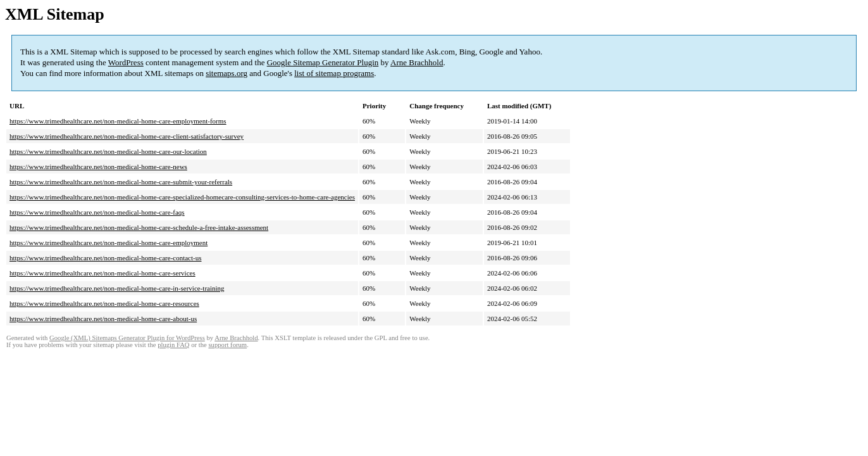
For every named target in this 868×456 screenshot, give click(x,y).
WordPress (126, 62)
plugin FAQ (173, 345)
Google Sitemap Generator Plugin (323, 62)
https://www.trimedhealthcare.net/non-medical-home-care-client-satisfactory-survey (127, 136)
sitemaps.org (226, 73)
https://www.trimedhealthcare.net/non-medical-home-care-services (102, 273)
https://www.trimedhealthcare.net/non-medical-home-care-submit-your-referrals (121, 182)
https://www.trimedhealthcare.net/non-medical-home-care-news (98, 167)
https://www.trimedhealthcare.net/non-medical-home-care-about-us (103, 319)
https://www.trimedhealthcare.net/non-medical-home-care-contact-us (106, 258)
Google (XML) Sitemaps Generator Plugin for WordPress (127, 338)
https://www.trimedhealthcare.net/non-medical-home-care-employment (108, 243)
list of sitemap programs (334, 73)
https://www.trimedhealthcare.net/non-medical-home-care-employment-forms (118, 121)
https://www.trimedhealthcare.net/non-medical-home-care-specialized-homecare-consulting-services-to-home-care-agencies (182, 197)
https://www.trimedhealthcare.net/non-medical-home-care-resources (104, 303)
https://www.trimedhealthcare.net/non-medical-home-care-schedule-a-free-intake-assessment (139, 227)
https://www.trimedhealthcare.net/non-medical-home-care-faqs (97, 212)
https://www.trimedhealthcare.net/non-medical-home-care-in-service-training (117, 288)
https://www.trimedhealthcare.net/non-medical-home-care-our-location (108, 151)
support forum (227, 345)
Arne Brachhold (417, 62)
